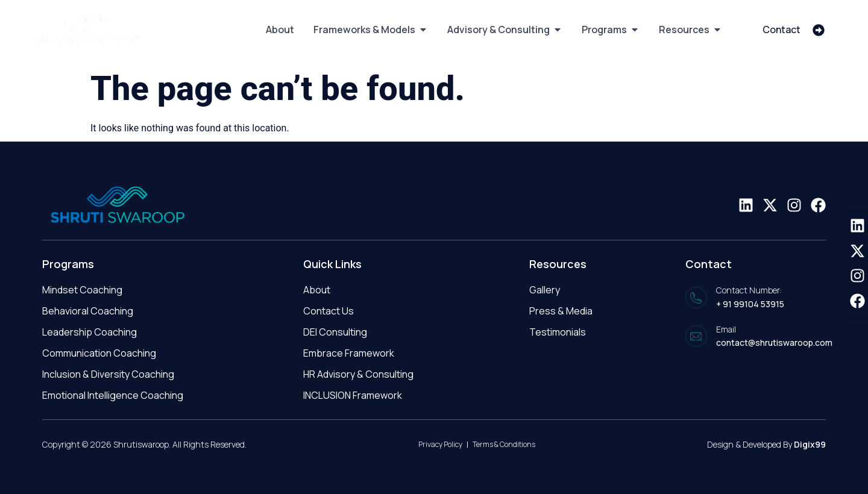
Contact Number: (749, 290)
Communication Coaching (99, 353)
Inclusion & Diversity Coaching (108, 374)
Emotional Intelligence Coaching (113, 395)
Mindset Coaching (82, 290)
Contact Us (329, 311)
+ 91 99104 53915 (750, 304)
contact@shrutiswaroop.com (774, 342)
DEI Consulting (335, 332)
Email (726, 329)
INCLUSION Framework (353, 395)
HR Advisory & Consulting (358, 374)
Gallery (545, 290)
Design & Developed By (766, 444)
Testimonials (558, 332)
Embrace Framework (349, 353)
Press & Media (561, 311)
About (317, 290)
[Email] (696, 336)
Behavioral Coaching (88, 311)
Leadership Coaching (90, 332)
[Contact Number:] (696, 298)
